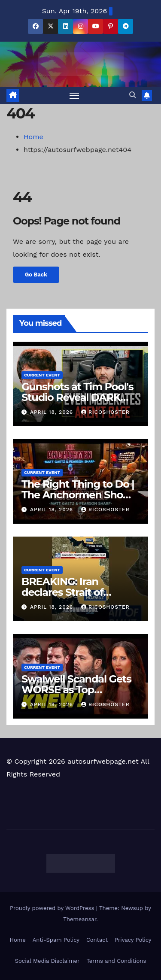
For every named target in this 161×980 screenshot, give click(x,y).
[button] (133, 95)
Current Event (42, 375)
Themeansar (80, 919)
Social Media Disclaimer (47, 961)
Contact (97, 940)
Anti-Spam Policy (56, 940)
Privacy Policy (133, 940)
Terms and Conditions (116, 961)
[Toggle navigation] (74, 95)
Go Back (36, 275)
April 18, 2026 (53, 412)
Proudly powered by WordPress (53, 908)
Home (33, 137)
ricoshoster (105, 412)
